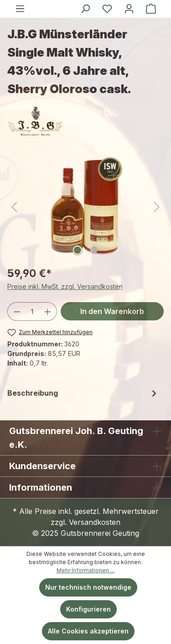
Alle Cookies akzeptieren (88, 631)
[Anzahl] (32, 312)
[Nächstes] (157, 207)
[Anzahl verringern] (17, 312)
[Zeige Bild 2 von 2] (93, 250)
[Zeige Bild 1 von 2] (77, 250)
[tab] (83, 393)
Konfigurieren (88, 609)
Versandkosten (95, 522)
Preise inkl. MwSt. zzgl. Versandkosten (65, 286)
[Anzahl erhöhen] (48, 312)
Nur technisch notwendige (88, 587)
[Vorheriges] (14, 207)
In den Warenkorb (112, 311)
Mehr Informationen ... (85, 570)
